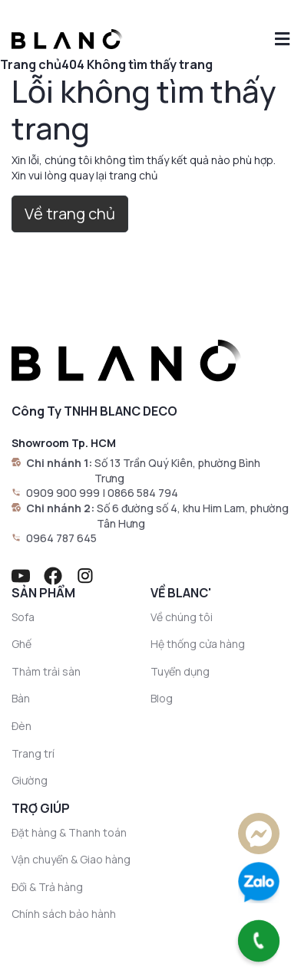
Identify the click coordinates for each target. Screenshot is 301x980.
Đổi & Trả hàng (47, 887)
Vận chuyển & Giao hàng (71, 859)
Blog (162, 698)
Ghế (21, 644)
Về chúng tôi (182, 617)
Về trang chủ (70, 214)
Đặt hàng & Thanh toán (69, 832)
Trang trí (33, 753)
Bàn (21, 698)
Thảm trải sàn (46, 671)
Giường (30, 780)
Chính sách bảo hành (64, 914)
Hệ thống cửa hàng (198, 644)
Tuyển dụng (180, 671)
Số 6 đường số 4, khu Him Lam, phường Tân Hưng (193, 516)
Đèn (21, 726)
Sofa (23, 617)
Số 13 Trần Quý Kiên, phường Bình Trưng (177, 470)
